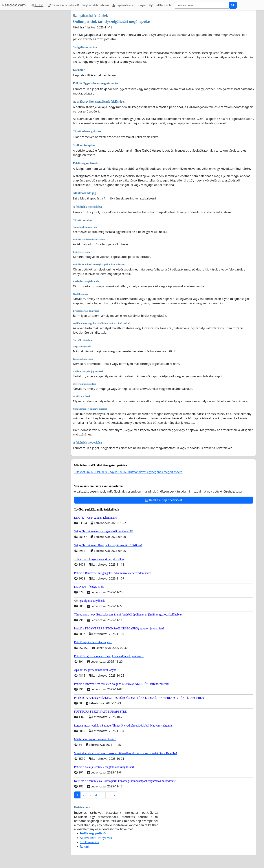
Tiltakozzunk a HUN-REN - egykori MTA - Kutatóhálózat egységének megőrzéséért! (128, 472)
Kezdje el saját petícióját (164, 500)
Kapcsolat (164, 5)
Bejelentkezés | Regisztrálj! (133, 5)
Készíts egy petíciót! (63, 5)
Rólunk (85, 847)
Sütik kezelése (90, 842)
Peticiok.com (14, 5)
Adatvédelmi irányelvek (96, 838)
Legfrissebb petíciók (96, 5)
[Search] (202, 5)
